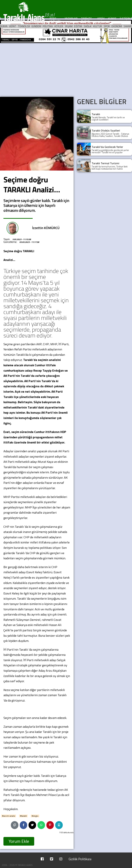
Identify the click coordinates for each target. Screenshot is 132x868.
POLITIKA (48, 26)
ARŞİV (101, 18)
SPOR (107, 26)
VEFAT (13, 26)
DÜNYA (4, 26)
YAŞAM (69, 26)
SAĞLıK (88, 26)
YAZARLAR (71, 18)
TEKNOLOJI (24, 26)
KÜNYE (112, 18)
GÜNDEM (36, 26)
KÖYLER (59, 26)
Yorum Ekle (19, 841)
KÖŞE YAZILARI (55, 20)
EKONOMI (117, 26)
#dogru (35, 816)
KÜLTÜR (98, 26)
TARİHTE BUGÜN (86, 20)
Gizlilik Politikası (80, 859)
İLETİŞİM (125, 18)
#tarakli (23, 816)
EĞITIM (78, 26)
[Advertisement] (66, 69)
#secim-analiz (9, 816)
